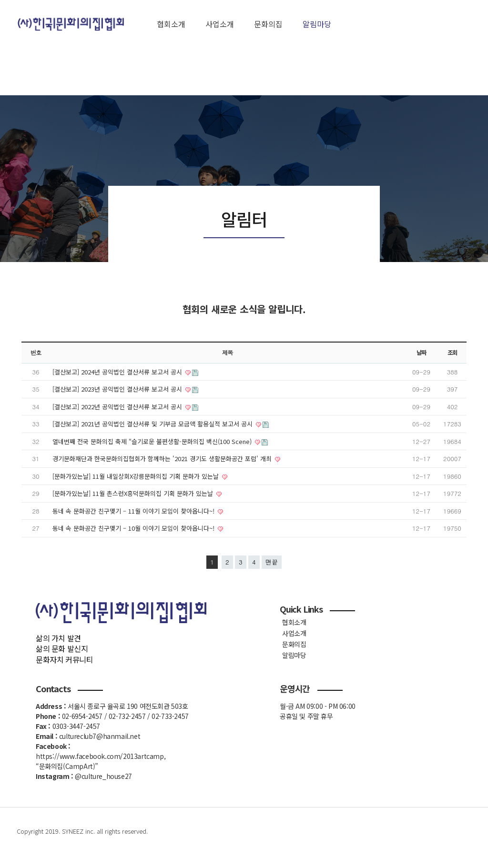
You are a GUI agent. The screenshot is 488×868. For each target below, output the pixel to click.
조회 (452, 353)
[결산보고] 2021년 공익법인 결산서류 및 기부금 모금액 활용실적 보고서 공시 (153, 424)
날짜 (421, 353)
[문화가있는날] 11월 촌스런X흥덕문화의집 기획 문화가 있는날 (134, 493)
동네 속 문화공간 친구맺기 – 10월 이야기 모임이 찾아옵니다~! (134, 528)
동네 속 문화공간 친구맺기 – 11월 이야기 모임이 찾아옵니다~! (134, 511)
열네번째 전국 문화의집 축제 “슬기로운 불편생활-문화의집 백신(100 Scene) (153, 441)
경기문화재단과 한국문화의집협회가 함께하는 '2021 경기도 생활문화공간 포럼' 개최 (163, 459)
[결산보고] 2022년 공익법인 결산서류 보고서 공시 (118, 407)
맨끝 (272, 562)
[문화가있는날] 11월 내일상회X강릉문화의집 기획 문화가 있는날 (137, 476)
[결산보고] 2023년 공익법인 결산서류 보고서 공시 (118, 389)
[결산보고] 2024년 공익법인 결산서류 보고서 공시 (118, 372)
